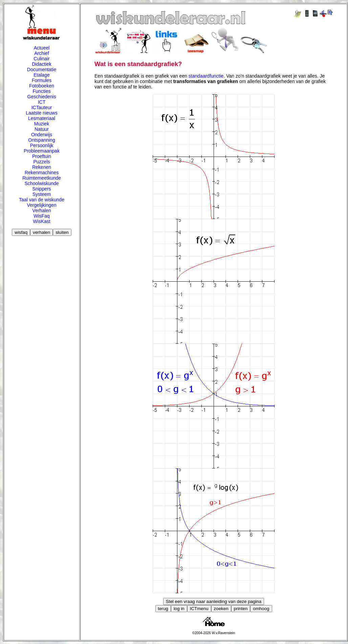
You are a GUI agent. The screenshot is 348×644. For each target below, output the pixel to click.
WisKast (41, 221)
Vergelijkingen (41, 205)
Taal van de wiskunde (42, 200)
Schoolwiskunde (41, 183)
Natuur (42, 129)
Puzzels (41, 162)
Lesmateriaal (42, 118)
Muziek (42, 124)
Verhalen (41, 210)
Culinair (41, 59)
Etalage (41, 75)
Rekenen (42, 167)
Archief (42, 53)
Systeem (42, 194)
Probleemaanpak (42, 151)
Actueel (42, 48)
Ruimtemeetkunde (42, 178)
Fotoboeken (42, 86)
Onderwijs (42, 135)
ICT (42, 102)
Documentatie (42, 69)
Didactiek (42, 64)
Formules (42, 80)
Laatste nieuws (41, 113)
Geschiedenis (42, 97)
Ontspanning (41, 140)
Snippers (41, 189)
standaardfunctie (206, 76)
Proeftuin (42, 156)
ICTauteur (42, 107)
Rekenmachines (42, 173)
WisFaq (41, 216)
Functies (42, 91)
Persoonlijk (42, 145)
